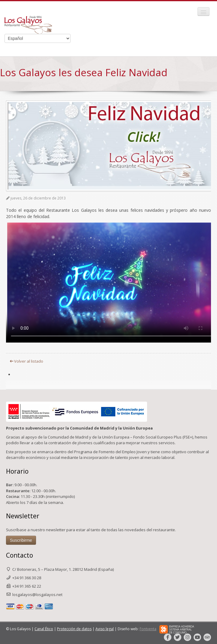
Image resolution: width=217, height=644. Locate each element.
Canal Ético (44, 629)
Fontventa (148, 629)
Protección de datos (74, 629)
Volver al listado (27, 361)
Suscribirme (21, 540)
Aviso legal (105, 629)
